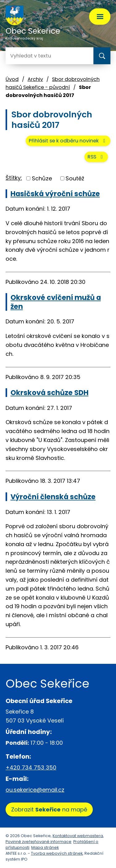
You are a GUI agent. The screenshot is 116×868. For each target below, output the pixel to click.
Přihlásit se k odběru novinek (68, 141)
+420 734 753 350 (31, 767)
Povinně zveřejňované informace (39, 842)
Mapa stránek (45, 847)
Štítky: (14, 178)
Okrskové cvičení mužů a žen (56, 302)
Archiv (35, 79)
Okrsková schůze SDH (49, 393)
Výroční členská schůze (53, 497)
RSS (96, 157)
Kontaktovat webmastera (78, 836)
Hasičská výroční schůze (55, 194)
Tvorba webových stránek (57, 853)
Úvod (12, 79)
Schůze (42, 178)
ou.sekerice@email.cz (35, 790)
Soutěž (75, 178)
